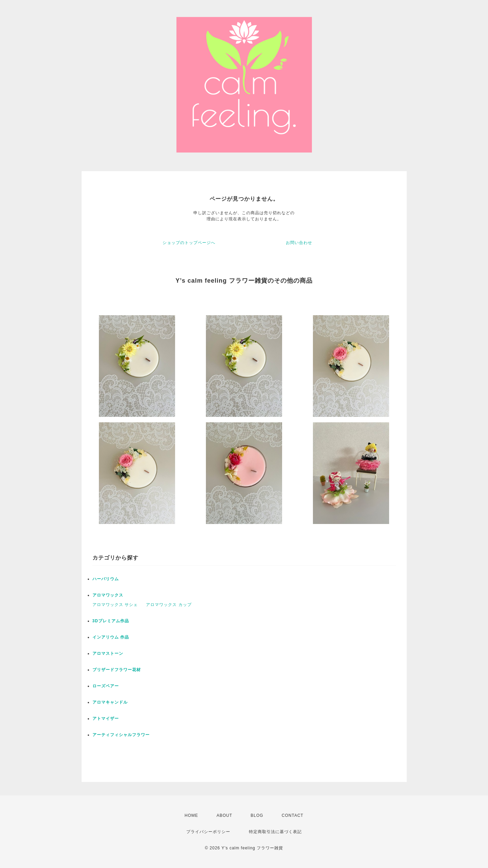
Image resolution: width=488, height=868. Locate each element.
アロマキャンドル (110, 702)
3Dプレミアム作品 (111, 621)
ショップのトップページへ (189, 243)
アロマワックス (108, 595)
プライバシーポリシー (208, 832)
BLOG (257, 815)
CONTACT (293, 815)
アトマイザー (106, 719)
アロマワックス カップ (169, 605)
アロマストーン (108, 653)
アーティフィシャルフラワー (121, 735)
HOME (191, 815)
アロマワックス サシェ (115, 605)
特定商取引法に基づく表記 (275, 832)
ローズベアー (106, 686)
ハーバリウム (106, 579)
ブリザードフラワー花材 (117, 670)
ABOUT (224, 815)
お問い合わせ (299, 243)
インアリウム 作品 (111, 637)
